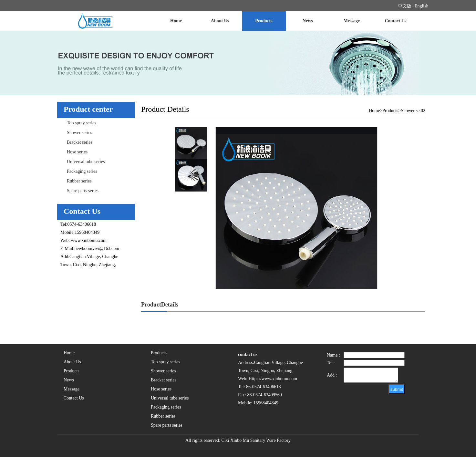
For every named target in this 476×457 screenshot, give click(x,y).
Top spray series (82, 123)
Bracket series (80, 142)
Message (352, 21)
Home (176, 21)
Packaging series (82, 171)
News (308, 21)
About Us (220, 21)
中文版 (405, 6)
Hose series (77, 152)
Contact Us (396, 21)
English (422, 6)
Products (264, 21)
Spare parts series (83, 191)
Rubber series (79, 181)
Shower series (79, 133)
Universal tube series (86, 162)
